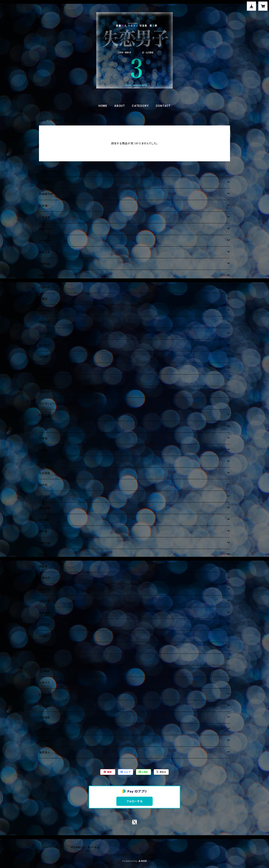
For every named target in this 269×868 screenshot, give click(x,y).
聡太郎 (43, 450)
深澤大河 (45, 578)
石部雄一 (45, 206)
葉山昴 (43, 566)
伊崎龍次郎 (46, 194)
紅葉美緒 (45, 182)
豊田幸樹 (45, 508)
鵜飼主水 (45, 275)
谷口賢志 (45, 496)
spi (41, 427)
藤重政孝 (45, 590)
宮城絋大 (45, 659)
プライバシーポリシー (53, 847)
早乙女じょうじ (48, 403)
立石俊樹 (45, 473)
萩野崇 (56, 120)
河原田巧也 (46, 334)
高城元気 (45, 462)
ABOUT (120, 106)
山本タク (44, 683)
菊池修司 (45, 345)
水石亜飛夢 (46, 648)
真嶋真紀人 (46, 613)
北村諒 (43, 357)
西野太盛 (45, 543)
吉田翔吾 (45, 717)
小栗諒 (43, 299)
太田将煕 (45, 287)
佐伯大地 (45, 392)
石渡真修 (45, 217)
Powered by (134, 861)
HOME (103, 106)
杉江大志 (45, 415)
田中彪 (43, 485)
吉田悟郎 (45, 706)
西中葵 (43, 531)
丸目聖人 (45, 636)
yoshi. (43, 694)
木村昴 (43, 368)
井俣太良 (45, 252)
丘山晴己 (45, 380)
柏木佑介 (45, 322)
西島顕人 (45, 520)
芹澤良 (43, 438)
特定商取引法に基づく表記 (85, 847)
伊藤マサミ (46, 229)
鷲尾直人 (45, 752)
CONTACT (163, 106)
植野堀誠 (45, 264)
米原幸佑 (45, 729)
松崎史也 (45, 624)
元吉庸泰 (45, 671)
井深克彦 (45, 241)
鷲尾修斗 (45, 741)
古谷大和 (45, 601)
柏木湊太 (45, 310)
